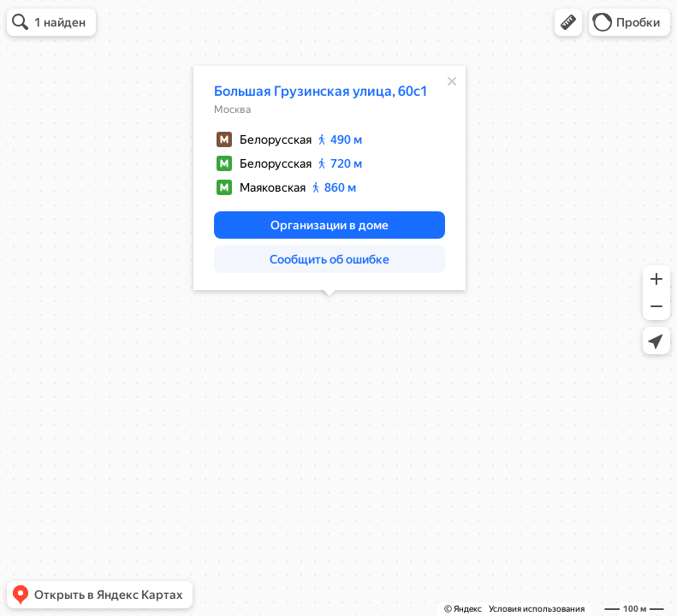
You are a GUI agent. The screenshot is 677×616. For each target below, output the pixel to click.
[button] (568, 22)
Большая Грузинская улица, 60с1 (321, 91)
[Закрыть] (452, 81)
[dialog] (330, 178)
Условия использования (537, 609)
